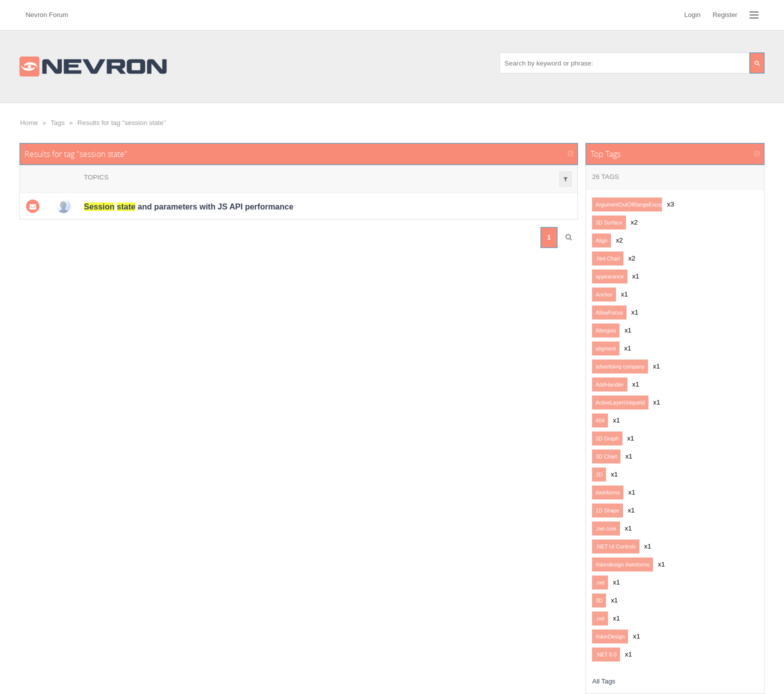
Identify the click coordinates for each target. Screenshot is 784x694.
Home (29, 123)
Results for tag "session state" (122, 123)
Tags (57, 123)
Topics (96, 177)
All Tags (603, 681)
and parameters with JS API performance (189, 207)
